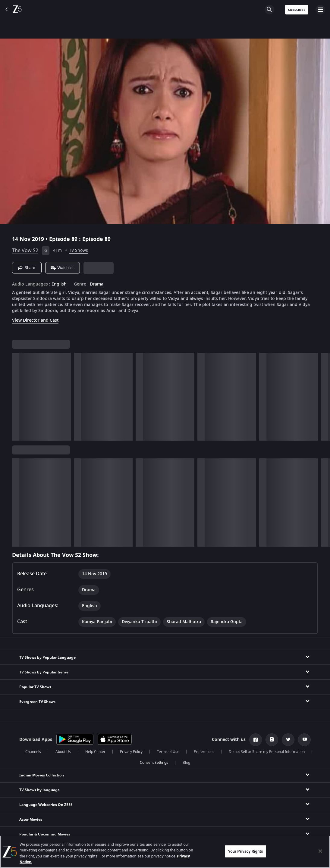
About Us (63, 752)
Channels (33, 752)
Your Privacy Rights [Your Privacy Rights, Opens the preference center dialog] (246, 851)
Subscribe (297, 10)
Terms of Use (168, 752)
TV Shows (79, 250)
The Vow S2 (25, 251)
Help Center (95, 752)
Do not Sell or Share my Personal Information (267, 752)
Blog (186, 763)
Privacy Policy (131, 752)
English (59, 284)
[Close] (320, 851)
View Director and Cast (35, 320)
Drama (97, 284)
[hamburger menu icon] (320, 10)
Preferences (204, 752)
